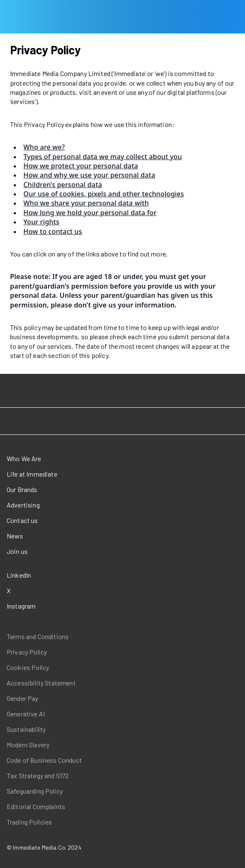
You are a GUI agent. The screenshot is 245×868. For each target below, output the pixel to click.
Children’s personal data (63, 185)
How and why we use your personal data (89, 175)
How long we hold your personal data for (90, 213)
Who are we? (44, 147)
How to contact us (53, 231)
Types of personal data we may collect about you (103, 157)
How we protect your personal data (81, 166)
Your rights (41, 222)
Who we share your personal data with (86, 203)
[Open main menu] (7, 17)
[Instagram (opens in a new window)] (46, 606)
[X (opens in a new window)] (46, 590)
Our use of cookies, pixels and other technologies (104, 194)
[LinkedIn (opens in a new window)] (46, 575)
